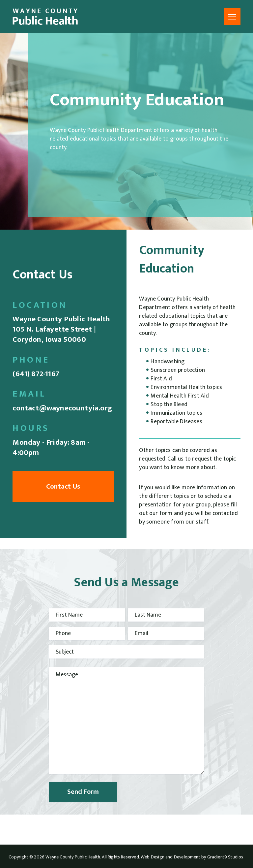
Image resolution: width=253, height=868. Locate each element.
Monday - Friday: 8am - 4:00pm (51, 448)
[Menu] (232, 16)
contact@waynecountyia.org (62, 408)
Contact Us (63, 486)
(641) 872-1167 (36, 374)
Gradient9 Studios (225, 857)
